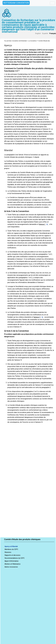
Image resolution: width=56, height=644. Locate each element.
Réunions (8, 552)
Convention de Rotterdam (19, 41)
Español (45, 33)
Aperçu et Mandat (11, 546)
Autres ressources (11, 567)
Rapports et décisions (12, 555)
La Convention (32, 41)
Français (53, 33)
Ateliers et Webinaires (13, 564)
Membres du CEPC (11, 549)
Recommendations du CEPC (15, 558)
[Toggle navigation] (52, 3)
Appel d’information (12, 561)
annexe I (43, 224)
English (38, 33)
